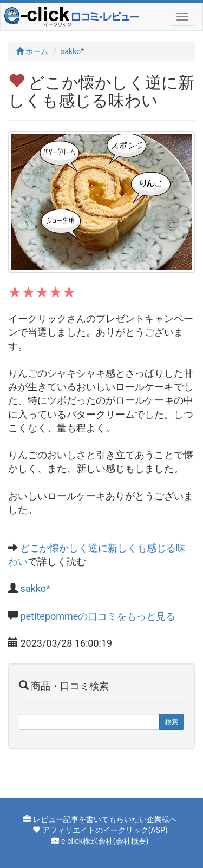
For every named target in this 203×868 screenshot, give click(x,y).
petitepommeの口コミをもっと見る (98, 616)
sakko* (72, 51)
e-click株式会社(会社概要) (105, 841)
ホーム (32, 51)
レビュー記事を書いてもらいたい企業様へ (105, 819)
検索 (172, 722)
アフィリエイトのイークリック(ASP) (105, 830)
